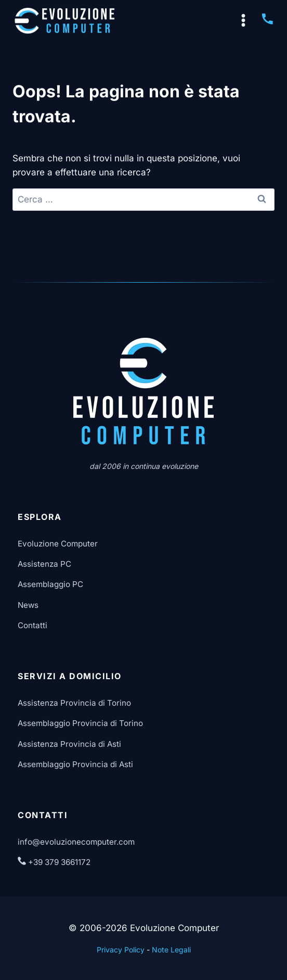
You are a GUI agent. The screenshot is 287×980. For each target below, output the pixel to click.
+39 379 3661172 (54, 862)
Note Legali (171, 950)
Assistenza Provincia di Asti (69, 744)
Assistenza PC (44, 564)
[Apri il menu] (243, 21)
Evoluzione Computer (58, 544)
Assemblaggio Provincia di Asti (75, 764)
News (28, 605)
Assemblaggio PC (50, 584)
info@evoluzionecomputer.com (76, 842)
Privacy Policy (121, 950)
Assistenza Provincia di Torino (74, 703)
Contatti (32, 625)
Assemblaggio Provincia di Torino (80, 723)
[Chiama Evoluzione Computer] (267, 23)
